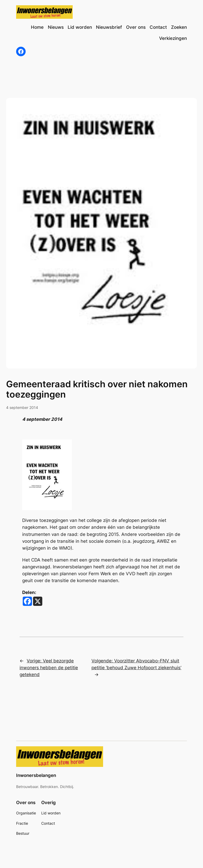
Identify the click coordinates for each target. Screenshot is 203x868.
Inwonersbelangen (36, 775)
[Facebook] (27, 601)
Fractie (22, 823)
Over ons (26, 803)
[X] (38, 601)
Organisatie (26, 813)
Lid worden (51, 813)
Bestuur (23, 833)
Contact (48, 823)
